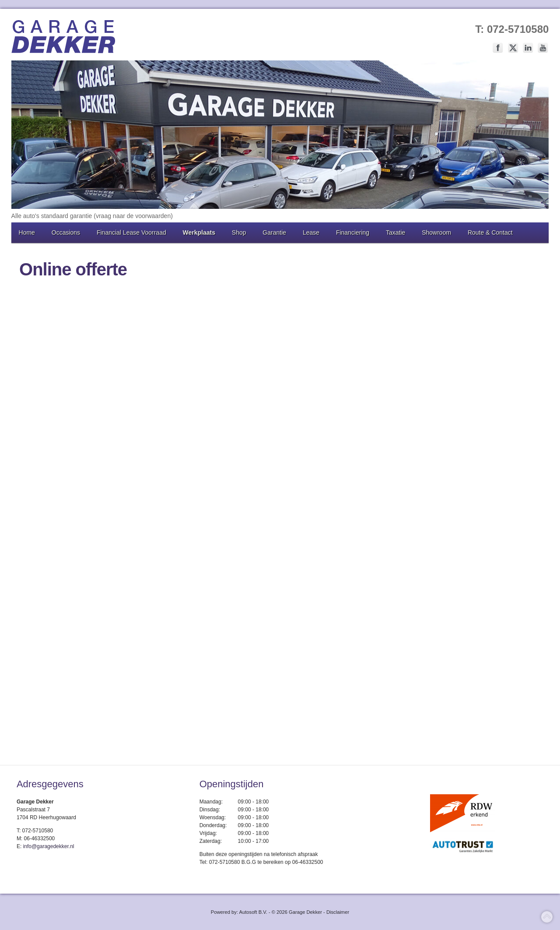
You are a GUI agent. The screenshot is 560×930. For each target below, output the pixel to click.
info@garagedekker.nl (49, 846)
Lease (311, 232)
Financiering (353, 232)
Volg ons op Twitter (513, 48)
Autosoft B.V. (253, 912)
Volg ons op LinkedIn (528, 48)
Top (547, 917)
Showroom (436, 232)
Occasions (66, 232)
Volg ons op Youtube (543, 48)
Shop (239, 232)
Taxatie (395, 232)
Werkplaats (199, 232)
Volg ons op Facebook (498, 48)
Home (27, 232)
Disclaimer (338, 912)
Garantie (274, 232)
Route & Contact (490, 232)
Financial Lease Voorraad (131, 232)
